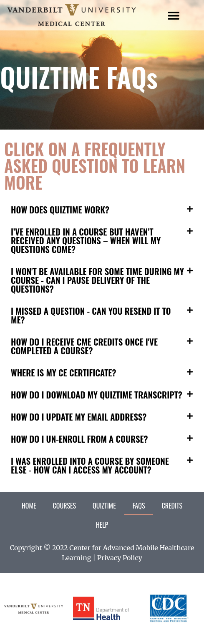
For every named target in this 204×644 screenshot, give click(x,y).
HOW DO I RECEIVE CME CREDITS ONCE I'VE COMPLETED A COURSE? (84, 346)
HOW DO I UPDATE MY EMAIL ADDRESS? (79, 417)
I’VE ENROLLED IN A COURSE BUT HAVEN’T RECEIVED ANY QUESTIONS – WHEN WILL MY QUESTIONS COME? (86, 240)
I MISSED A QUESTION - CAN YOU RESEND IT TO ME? (91, 315)
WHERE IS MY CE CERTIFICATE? (63, 372)
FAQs (139, 506)
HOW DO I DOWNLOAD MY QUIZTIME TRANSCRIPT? (97, 395)
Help (102, 525)
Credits (172, 506)
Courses (64, 506)
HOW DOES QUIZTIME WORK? (60, 209)
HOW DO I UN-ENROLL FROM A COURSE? (79, 439)
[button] (173, 15)
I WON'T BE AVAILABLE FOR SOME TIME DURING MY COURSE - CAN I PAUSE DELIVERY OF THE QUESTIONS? (97, 280)
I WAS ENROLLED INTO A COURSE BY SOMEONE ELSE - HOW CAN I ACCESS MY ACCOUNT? (90, 465)
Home (29, 506)
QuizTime (104, 506)
